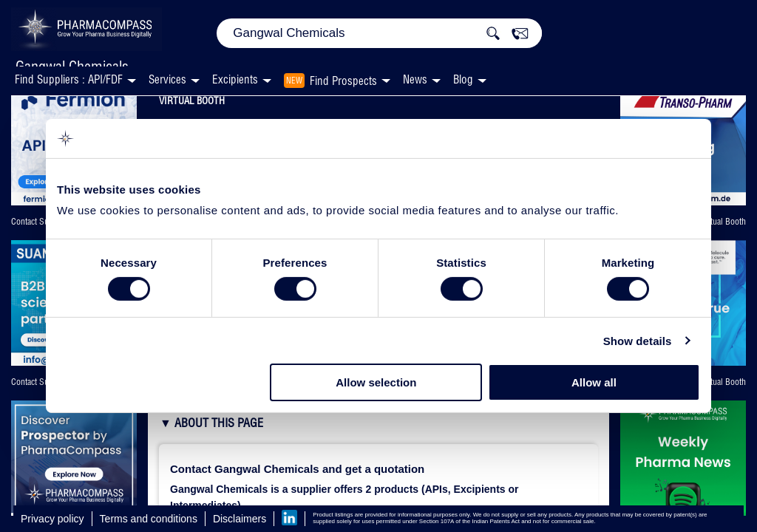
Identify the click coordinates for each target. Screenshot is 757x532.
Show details (638, 341)
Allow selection (376, 382)
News (415, 79)
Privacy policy (52, 519)
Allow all (594, 382)
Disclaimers (240, 519)
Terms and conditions (149, 519)
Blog (463, 79)
